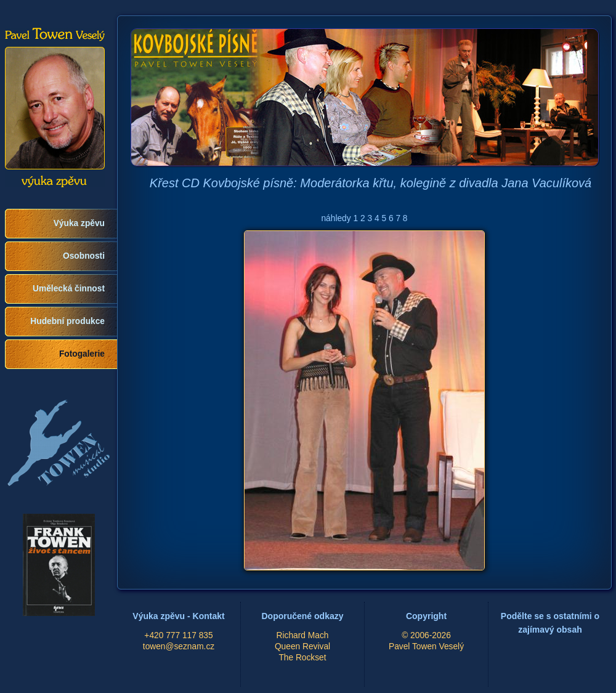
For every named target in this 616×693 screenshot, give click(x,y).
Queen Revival (302, 646)
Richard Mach (303, 635)
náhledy (336, 218)
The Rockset (302, 658)
